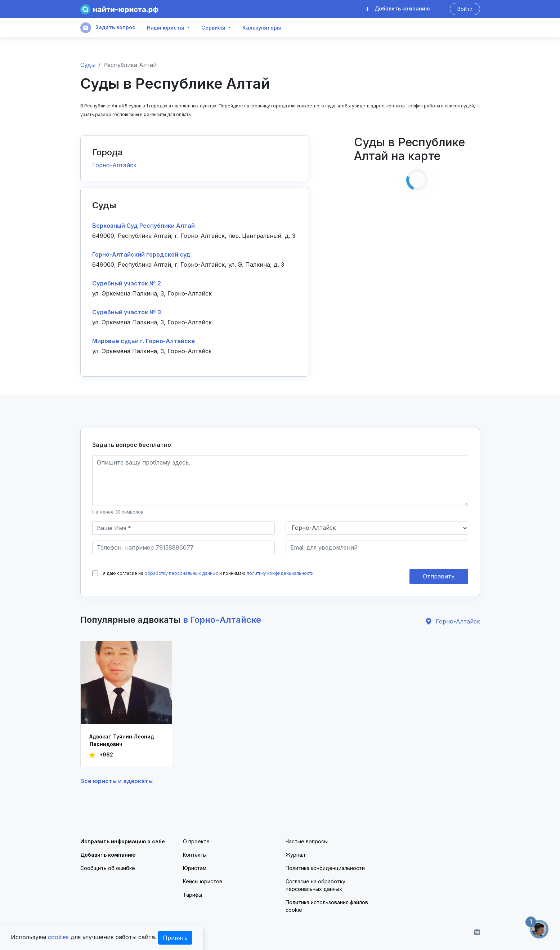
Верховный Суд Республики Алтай (144, 226)
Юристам (195, 868)
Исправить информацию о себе (123, 841)
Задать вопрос (108, 28)
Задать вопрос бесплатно (132, 445)
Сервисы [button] (213, 28)
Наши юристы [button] (165, 28)
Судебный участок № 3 (127, 312)
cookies (58, 937)
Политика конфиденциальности (325, 868)
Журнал (295, 855)
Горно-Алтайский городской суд (141, 254)
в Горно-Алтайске (222, 620)
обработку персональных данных (181, 573)
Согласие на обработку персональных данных (315, 885)
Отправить (439, 576)
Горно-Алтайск (114, 165)
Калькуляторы (262, 28)
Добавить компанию (398, 8)
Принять (175, 938)
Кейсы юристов (203, 881)
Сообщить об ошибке (108, 868)
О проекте (196, 841)
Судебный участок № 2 (127, 283)
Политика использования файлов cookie (327, 906)
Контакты (195, 855)
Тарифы (192, 895)
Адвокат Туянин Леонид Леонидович (122, 740)
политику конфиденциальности (280, 573)
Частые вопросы (307, 841)
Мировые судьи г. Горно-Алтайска (144, 341)
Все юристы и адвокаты (117, 781)
